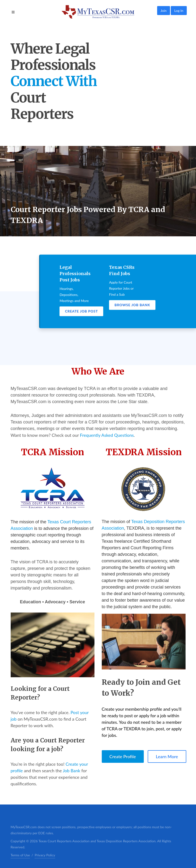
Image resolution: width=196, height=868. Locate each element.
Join (164, 11)
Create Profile (123, 757)
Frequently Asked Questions (107, 435)
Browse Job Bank (132, 305)
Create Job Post (81, 311)
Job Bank (72, 771)
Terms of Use (20, 855)
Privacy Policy (45, 855)
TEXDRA (135, 528)
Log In (179, 11)
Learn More (167, 757)
